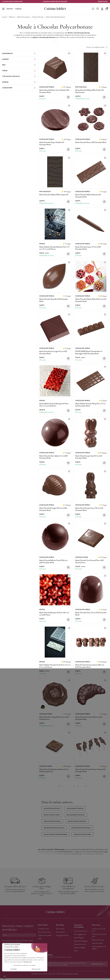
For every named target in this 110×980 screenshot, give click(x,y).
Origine (19, 82)
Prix (19, 65)
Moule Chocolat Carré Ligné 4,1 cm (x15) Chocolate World (53, 353)
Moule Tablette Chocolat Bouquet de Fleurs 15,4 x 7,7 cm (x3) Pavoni (54, 405)
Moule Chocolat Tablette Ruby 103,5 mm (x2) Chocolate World (91, 300)
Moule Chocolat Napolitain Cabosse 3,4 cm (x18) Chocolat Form (54, 770)
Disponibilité (19, 54)
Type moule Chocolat (19, 76)
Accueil (4, 17)
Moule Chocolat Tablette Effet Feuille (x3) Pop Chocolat (89, 91)
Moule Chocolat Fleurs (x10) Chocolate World (91, 142)
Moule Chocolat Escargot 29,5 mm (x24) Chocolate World (53, 509)
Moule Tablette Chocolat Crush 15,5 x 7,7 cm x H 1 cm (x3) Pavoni (55, 666)
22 (86, 786)
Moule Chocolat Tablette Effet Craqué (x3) (54, 195)
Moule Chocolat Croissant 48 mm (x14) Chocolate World (89, 718)
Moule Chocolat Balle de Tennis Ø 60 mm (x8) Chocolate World (53, 562)
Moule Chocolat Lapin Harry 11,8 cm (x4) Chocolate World (89, 509)
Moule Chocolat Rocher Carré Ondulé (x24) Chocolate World (54, 91)
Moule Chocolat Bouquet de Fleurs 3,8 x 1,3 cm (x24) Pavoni (54, 614)
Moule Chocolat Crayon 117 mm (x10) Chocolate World (88, 248)
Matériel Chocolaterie (24, 17)
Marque (19, 59)
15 (78, 786)
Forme (19, 71)
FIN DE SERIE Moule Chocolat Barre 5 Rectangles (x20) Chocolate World (89, 353)
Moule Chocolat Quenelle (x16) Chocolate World (54, 300)
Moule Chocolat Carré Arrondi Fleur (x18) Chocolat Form (89, 562)
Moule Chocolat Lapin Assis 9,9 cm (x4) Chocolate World (89, 457)
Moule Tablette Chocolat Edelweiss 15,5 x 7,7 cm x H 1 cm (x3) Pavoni (54, 248)
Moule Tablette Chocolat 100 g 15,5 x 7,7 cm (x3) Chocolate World (90, 405)
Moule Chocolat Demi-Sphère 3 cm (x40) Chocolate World (53, 457)
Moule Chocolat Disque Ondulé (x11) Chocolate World (52, 144)
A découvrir (19, 88)
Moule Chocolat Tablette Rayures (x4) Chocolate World (88, 196)
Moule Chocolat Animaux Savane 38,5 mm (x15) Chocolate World (90, 666)
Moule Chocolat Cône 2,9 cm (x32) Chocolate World (91, 614)
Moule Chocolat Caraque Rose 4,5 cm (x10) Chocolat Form (54, 718)
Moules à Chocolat (38, 17)
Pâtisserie (12, 17)
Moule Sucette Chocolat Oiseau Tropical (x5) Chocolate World (90, 770)
